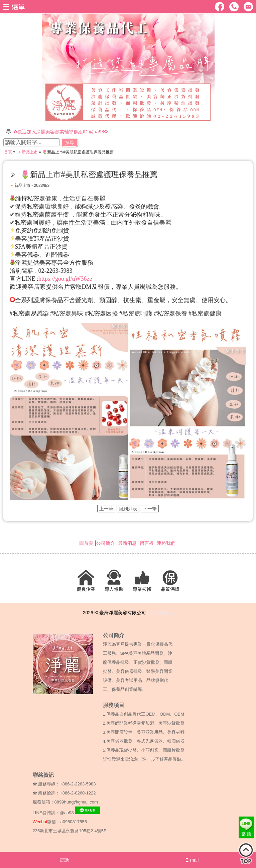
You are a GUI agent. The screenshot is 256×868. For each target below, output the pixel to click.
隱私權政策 (161, 613)
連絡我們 (166, 543)
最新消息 (127, 543)
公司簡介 (106, 543)
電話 (64, 860)
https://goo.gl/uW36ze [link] (65, 279)
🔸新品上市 (27, 152)
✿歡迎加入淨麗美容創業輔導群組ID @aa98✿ (61, 132)
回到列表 (128, 509)
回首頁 (86, 543)
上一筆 (106, 509)
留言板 (147, 543)
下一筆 (150, 509)
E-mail (192, 860)
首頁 (8, 152)
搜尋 (70, 143)
